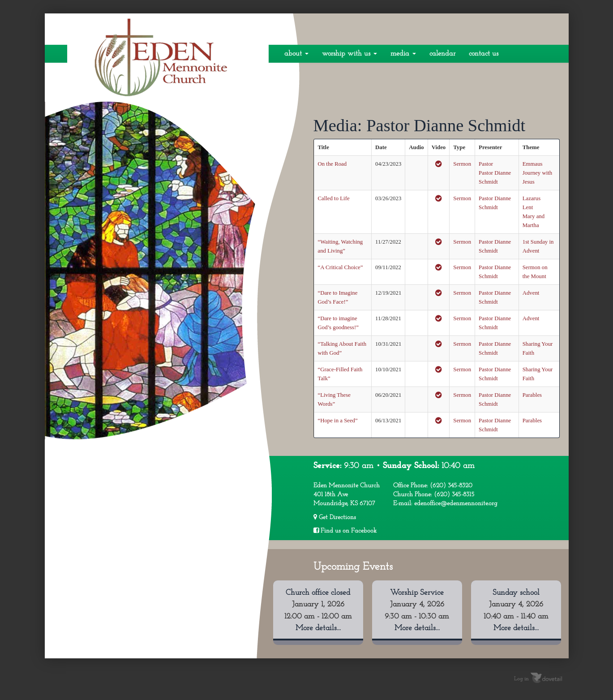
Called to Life (334, 198)
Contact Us (484, 54)
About (296, 54)
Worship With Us (349, 54)
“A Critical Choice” (341, 267)
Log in (521, 679)
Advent (531, 293)
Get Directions (335, 517)
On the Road (332, 164)
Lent (528, 207)
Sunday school (516, 593)
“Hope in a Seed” (338, 421)
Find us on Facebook (345, 531)
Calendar (442, 54)
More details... (318, 628)
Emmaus (533, 164)
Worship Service (417, 593)
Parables (532, 395)
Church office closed (318, 593)
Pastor (486, 164)
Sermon (462, 164)
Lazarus (532, 198)
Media (403, 54)
